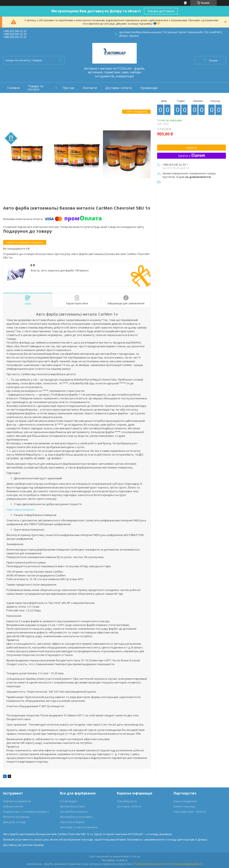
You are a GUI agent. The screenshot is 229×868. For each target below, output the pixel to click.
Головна (13, 88)
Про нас (69, 88)
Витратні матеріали (16, 817)
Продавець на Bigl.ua (115, 860)
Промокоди (149, 88)
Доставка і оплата (118, 88)
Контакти (90, 88)
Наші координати (185, 801)
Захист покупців (184, 806)
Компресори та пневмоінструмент (26, 812)
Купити (191, 148)
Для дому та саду (14, 822)
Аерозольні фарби (72, 822)
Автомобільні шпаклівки (76, 817)
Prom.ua (135, 856)
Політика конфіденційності (186, 864)
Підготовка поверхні (20, 510)
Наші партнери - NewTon (190, 812)
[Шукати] (60, 60)
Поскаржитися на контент (151, 864)
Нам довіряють (127, 801)
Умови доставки (161, 11)
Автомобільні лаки (72, 806)
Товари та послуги (36, 88)
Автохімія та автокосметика (79, 827)
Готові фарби (69, 801)
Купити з (192, 156)
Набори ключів (13, 806)
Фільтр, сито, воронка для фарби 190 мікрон (59, 270)
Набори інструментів (17, 801)
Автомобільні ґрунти (74, 812)
